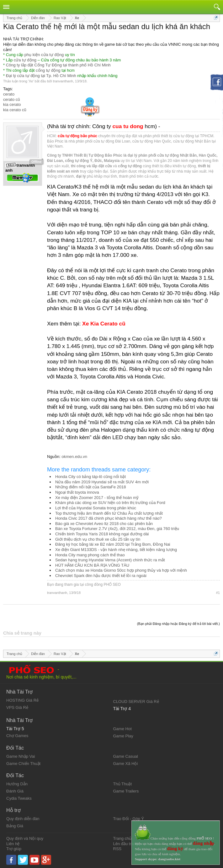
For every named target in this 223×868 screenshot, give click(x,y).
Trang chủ (122, 838)
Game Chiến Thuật (23, 764)
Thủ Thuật (123, 784)
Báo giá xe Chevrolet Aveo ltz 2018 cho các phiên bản (104, 524)
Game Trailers (126, 791)
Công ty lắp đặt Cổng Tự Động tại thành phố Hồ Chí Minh (58, 65)
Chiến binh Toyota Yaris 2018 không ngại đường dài (102, 534)
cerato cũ (11, 99)
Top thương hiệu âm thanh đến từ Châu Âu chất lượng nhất (109, 513)
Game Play (123, 736)
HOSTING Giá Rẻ (22, 700)
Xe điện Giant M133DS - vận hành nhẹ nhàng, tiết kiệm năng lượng (116, 550)
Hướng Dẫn (17, 784)
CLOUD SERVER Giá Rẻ (136, 702)
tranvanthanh (63, 81)
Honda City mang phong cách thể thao (90, 555)
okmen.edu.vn (74, 457)
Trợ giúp (14, 849)
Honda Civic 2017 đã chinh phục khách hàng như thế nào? (109, 518)
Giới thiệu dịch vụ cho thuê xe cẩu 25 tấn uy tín (98, 539)
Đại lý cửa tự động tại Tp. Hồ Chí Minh (41, 76)
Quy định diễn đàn (23, 819)
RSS (117, 849)
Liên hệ (13, 844)
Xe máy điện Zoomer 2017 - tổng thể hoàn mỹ (97, 498)
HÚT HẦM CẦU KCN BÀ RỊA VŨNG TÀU (92, 565)
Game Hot (122, 729)
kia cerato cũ (15, 110)
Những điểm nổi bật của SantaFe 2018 (90, 487)
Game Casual (126, 756)
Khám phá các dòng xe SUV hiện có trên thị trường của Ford (110, 503)
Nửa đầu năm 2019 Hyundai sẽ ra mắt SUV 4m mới (102, 482)
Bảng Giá (15, 826)
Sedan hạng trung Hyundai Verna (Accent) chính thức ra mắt (110, 560)
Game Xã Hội (126, 764)
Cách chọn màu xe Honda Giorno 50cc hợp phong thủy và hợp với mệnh (121, 570)
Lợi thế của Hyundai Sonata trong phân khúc (96, 508)
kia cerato (12, 104)
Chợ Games (17, 736)
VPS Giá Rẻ (17, 707)
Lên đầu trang (126, 844)
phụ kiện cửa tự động (44, 55)
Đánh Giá (15, 791)
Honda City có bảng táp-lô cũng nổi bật (90, 477)
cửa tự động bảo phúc (77, 136)
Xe (31, 81)
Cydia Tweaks (19, 798)
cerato (9, 94)
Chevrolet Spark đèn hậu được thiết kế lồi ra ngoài (101, 576)
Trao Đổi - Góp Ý (129, 819)
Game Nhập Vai (21, 756)
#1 (218, 593)
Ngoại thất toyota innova (77, 492)
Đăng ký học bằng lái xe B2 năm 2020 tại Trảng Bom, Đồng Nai (113, 544)
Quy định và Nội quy (25, 838)
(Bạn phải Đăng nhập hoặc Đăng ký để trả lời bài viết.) (178, 624)
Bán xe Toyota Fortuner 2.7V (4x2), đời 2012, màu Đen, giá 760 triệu (117, 529)
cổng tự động (48, 70)
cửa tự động (25, 60)
